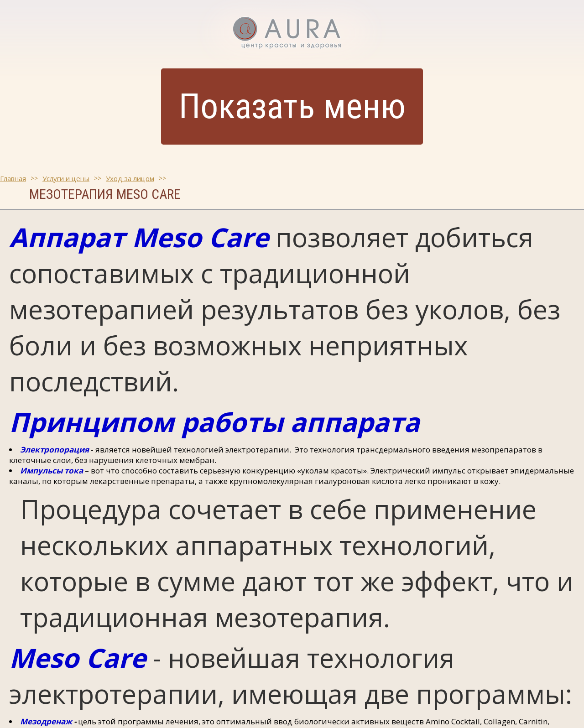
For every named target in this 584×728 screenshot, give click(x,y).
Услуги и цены (66, 178)
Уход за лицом (130, 178)
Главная (13, 178)
